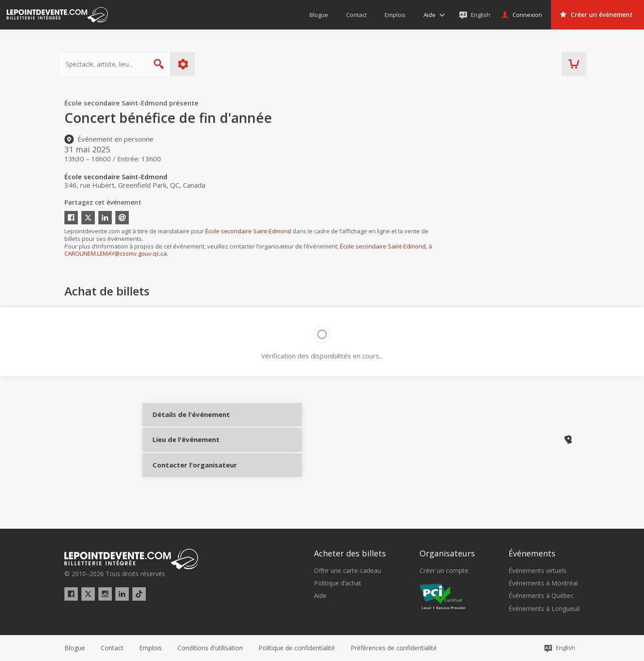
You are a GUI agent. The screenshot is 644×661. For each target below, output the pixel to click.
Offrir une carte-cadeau (347, 571)
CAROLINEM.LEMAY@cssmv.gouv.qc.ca (116, 253)
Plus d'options (189, 64)
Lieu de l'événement (184, 451)
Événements (532, 554)
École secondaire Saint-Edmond (248, 231)
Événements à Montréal (543, 583)
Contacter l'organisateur (184, 481)
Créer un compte (444, 571)
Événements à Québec (541, 596)
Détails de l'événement (184, 422)
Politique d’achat (338, 583)
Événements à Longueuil (544, 609)
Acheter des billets (350, 554)
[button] (394, 648)
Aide (320, 596)
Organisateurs (447, 554)
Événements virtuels (538, 571)
